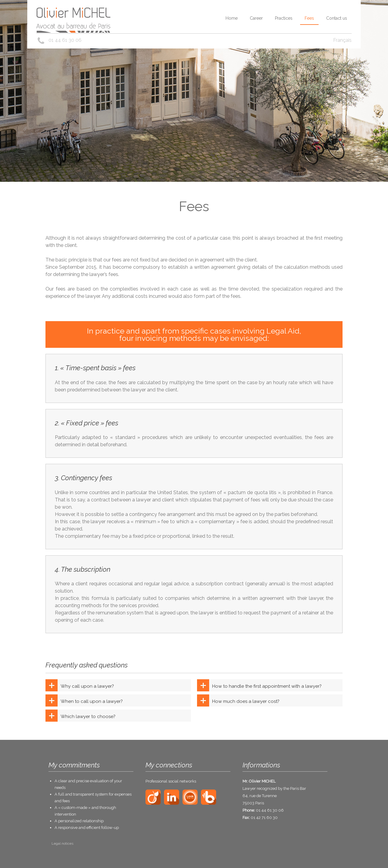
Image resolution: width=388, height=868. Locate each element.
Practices (284, 18)
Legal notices (62, 843)
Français (342, 40)
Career (256, 18)
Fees (309, 18)
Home (232, 18)
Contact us (337, 18)
